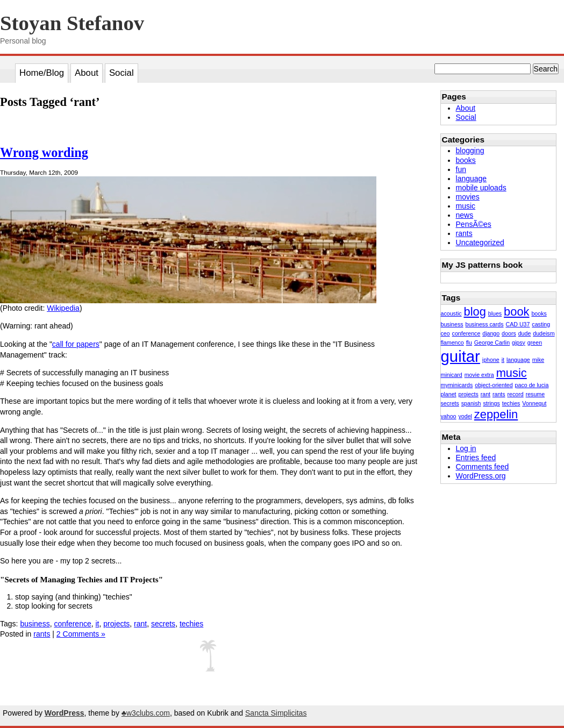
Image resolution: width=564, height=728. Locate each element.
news (465, 215)
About (87, 73)
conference (72, 624)
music (466, 206)
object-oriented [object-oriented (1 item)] (494, 385)
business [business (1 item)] (452, 324)
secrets (163, 624)
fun (461, 169)
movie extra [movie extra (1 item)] (479, 375)
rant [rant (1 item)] (486, 394)
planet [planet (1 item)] (449, 394)
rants (42, 634)
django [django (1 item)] (491, 333)
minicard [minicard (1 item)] (452, 375)
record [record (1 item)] (516, 394)
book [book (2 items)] (516, 312)
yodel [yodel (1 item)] (465, 416)
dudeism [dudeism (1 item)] (544, 333)
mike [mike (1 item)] (538, 360)
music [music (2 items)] (512, 373)
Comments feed (483, 467)
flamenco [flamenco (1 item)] (452, 342)
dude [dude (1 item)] (525, 333)
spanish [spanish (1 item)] (471, 403)
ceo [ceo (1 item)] (445, 333)
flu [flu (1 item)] (469, 342)
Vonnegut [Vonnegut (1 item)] (534, 403)
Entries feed (476, 458)
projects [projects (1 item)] (468, 394)
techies (191, 624)
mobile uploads (481, 188)
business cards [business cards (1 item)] (484, 324)
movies (468, 197)
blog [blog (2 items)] (475, 312)
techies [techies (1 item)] (511, 403)
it (98, 624)
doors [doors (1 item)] (509, 333)
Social (122, 73)
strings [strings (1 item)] (491, 403)
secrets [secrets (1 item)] (450, 403)
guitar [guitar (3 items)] (461, 356)
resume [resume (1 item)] (536, 394)
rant (140, 624)
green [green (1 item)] (535, 342)
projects (116, 624)
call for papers (76, 344)
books (466, 160)
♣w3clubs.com (146, 713)
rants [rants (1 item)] (499, 394)
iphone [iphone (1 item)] (491, 360)
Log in (466, 448)
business (35, 624)
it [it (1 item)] (503, 360)
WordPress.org (481, 476)
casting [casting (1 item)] (541, 324)
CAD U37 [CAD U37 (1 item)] (517, 324)
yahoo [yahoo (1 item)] (449, 416)
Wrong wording (44, 152)
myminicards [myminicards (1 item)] (457, 385)
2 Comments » (81, 634)
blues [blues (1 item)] (495, 313)
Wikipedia (63, 308)
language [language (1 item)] (518, 360)
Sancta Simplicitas (276, 713)
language (472, 179)
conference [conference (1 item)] (466, 333)
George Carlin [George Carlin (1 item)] (492, 342)
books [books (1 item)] (539, 313)
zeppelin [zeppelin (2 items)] (496, 414)
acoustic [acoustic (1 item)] (451, 313)
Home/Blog (42, 73)
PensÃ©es (474, 224)
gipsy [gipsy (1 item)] (519, 342)
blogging (470, 151)
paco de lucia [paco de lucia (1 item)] (532, 385)
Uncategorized (480, 242)
